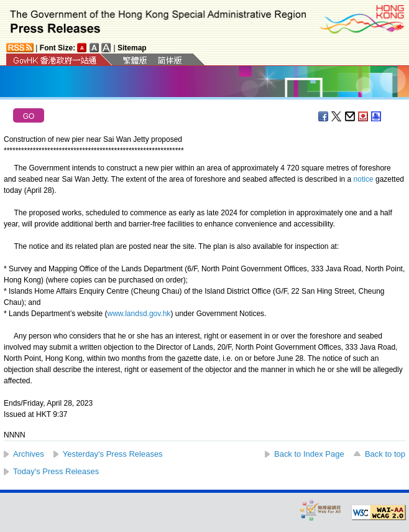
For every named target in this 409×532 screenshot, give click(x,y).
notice (364, 179)
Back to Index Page (309, 454)
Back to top (385, 454)
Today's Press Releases (56, 471)
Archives (29, 454)
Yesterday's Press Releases (113, 454)
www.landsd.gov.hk (139, 314)
